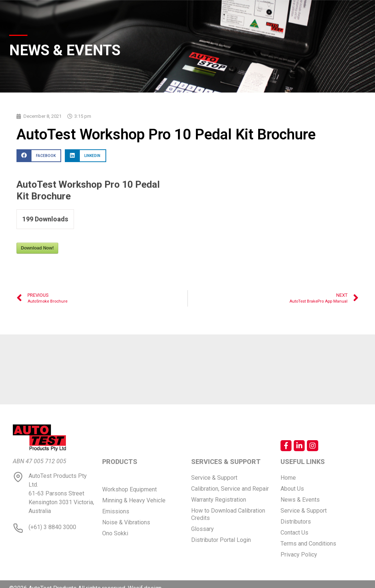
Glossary (203, 529)
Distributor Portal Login (221, 540)
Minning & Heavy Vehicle (134, 500)
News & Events (300, 500)
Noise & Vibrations (126, 522)
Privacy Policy (299, 555)
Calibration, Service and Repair (230, 489)
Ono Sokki (115, 533)
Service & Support (214, 478)
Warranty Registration (219, 500)
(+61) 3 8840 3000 (52, 527)
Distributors (296, 522)
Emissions (116, 511)
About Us (292, 489)
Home (288, 478)
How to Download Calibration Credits (228, 514)
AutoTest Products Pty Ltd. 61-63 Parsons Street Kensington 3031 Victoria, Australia (61, 493)
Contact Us (294, 533)
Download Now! (37, 248)
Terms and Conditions (308, 544)
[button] (39, 156)
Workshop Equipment (129, 489)
